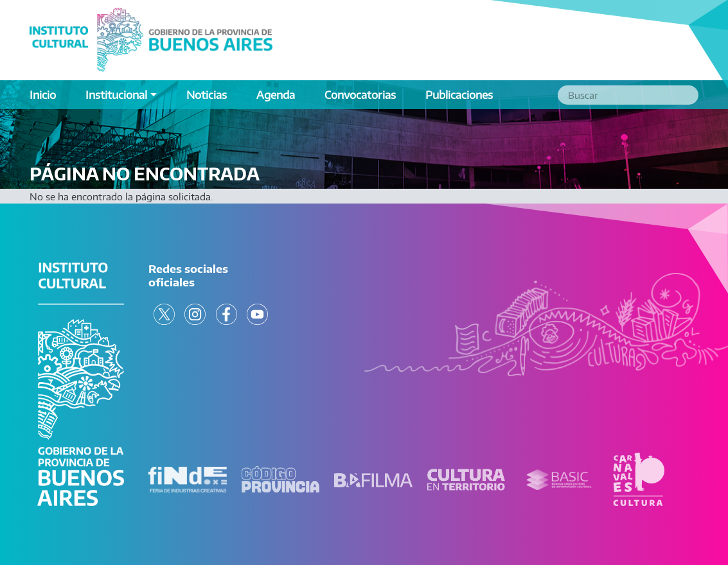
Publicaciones (459, 95)
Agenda (276, 95)
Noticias (207, 95)
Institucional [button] (116, 95)
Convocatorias (360, 95)
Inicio (43, 95)
